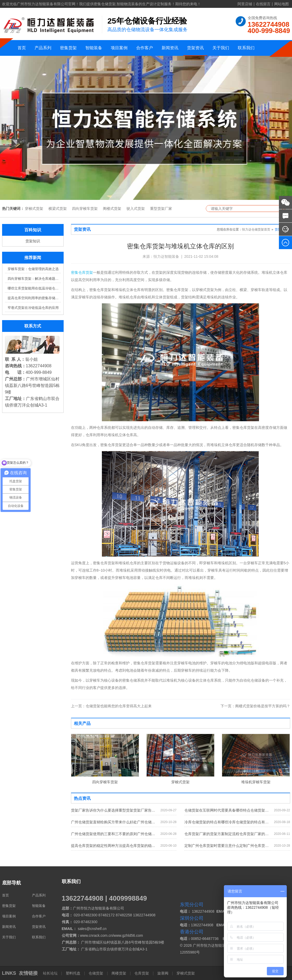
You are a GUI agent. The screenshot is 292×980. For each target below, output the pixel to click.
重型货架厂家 (161, 209)
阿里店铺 (245, 4)
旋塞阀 (163, 973)
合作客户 (145, 48)
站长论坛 (51, 973)
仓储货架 (96, 973)
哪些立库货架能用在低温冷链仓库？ (34, 288)
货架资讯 (195, 48)
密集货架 (68, 48)
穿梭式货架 (34, 209)
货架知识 (33, 241)
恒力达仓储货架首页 (256, 229)
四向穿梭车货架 (85, 209)
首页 (22, 48)
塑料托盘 (73, 973)
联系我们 (246, 48)
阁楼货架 (119, 973)
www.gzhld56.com (128, 935)
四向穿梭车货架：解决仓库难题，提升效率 (34, 279)
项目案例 (119, 48)
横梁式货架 (58, 209)
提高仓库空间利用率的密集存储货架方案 (34, 298)
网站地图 (282, 4)
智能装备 (94, 48)
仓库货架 (142, 973)
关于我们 (221, 48)
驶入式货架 (136, 209)
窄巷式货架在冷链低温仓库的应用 (33, 308)
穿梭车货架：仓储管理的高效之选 (33, 269)
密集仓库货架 (82, 272)
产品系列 (43, 48)
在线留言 (263, 4)
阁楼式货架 (112, 209)
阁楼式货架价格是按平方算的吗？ (255, 706)
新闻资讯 (170, 48)
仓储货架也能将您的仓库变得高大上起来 (111, 706)
